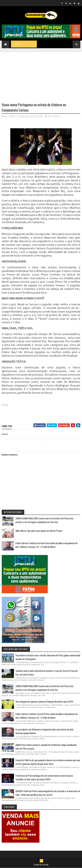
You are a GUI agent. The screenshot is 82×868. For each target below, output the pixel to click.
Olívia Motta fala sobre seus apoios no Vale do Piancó (39, 531)
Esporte (57, 116)
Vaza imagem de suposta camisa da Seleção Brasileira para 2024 (44, 701)
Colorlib (45, 865)
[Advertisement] (41, 73)
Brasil (50, 116)
